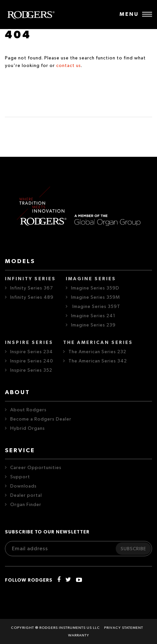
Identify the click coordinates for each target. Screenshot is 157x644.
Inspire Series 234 (32, 352)
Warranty (79, 635)
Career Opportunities (36, 468)
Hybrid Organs (28, 428)
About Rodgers (28, 410)
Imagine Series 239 (93, 325)
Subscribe (133, 549)
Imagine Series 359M (96, 297)
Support (20, 477)
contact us (69, 66)
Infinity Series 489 (32, 297)
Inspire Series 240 (32, 361)
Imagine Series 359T (96, 307)
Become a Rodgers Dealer (41, 419)
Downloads (23, 486)
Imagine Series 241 (93, 316)
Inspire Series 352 (31, 370)
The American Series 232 (97, 352)
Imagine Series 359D (95, 288)
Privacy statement (124, 628)
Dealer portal (26, 495)
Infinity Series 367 (32, 288)
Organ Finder (26, 505)
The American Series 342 (98, 361)
